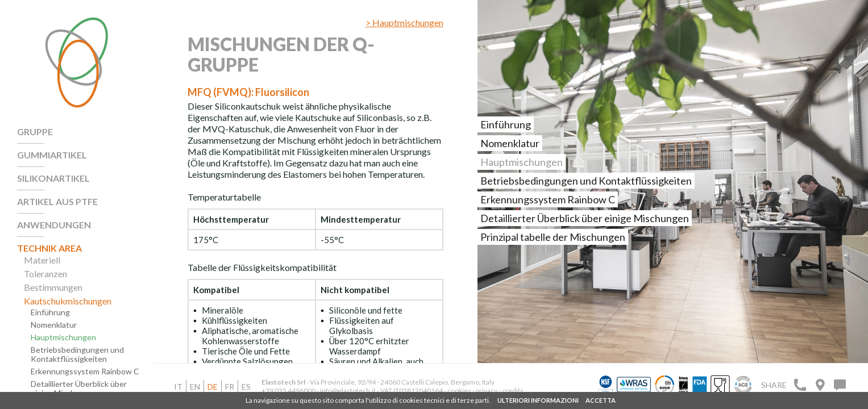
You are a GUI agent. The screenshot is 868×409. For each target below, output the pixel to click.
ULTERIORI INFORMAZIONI (538, 400)
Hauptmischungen (63, 337)
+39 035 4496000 (288, 391)
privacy (487, 391)
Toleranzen (45, 274)
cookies (459, 391)
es (246, 387)
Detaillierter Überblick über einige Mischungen (79, 389)
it (178, 387)
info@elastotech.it (348, 391)
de (213, 387)
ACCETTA (601, 400)
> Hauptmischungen (404, 22)
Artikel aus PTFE (57, 202)
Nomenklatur (54, 325)
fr (230, 387)
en (195, 387)
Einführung (50, 312)
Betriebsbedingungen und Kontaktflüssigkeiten (77, 354)
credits (513, 391)
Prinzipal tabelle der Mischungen (553, 237)
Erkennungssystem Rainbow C (85, 372)
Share (774, 385)
